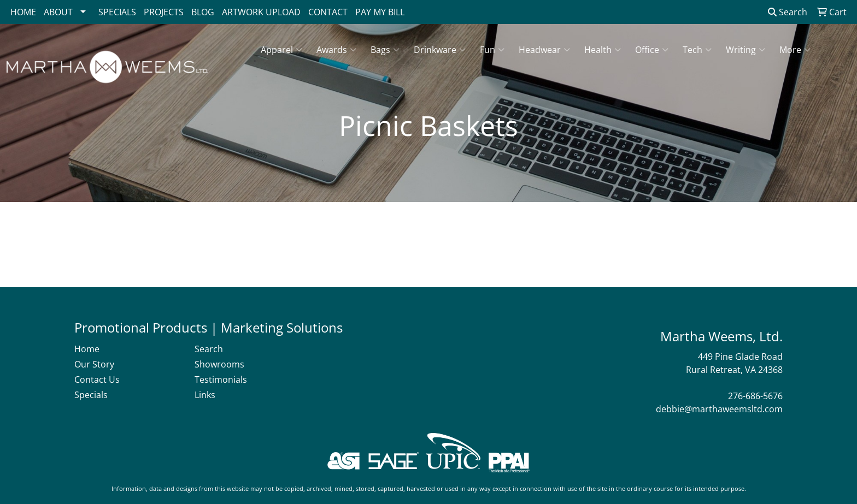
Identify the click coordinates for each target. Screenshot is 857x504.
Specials (91, 395)
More (795, 50)
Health (603, 50)
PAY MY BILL (380, 12)
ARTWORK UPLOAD (261, 12)
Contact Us (97, 380)
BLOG (203, 12)
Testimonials (221, 380)
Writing (746, 50)
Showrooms (219, 364)
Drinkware (440, 50)
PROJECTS (164, 12)
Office (652, 50)
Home (87, 349)
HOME (23, 12)
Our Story (94, 364)
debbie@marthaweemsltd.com (719, 409)
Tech (697, 50)
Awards (336, 50)
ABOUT (58, 12)
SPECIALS (117, 12)
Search (788, 12)
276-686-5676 (755, 396)
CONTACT (328, 12)
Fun (492, 50)
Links (205, 395)
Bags (385, 50)
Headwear (544, 50)
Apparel (281, 50)
